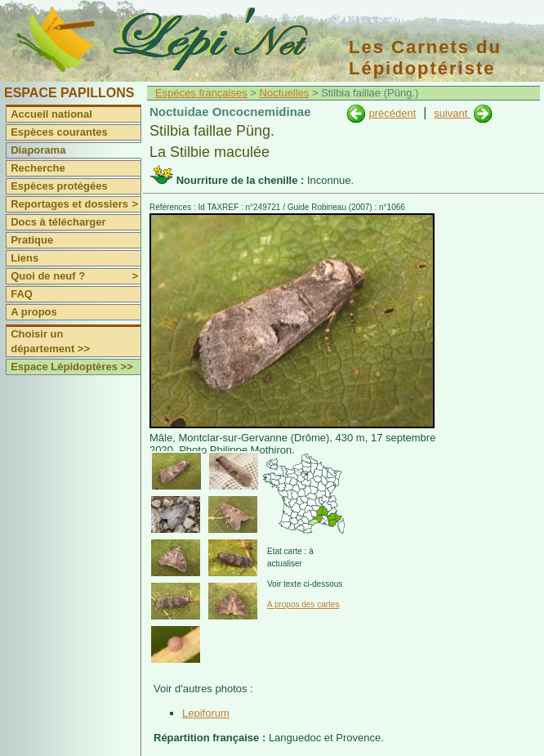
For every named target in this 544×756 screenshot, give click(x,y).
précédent (392, 113)
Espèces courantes (59, 132)
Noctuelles (285, 93)
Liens (25, 258)
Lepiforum (206, 713)
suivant (452, 113)
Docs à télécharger (58, 222)
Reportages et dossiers (76, 204)
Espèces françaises (201, 93)
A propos (34, 312)
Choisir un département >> (50, 341)
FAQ (22, 294)
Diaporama (38, 150)
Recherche (38, 168)
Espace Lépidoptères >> (72, 367)
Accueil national (51, 114)
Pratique (32, 240)
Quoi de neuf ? (76, 276)
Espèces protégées (59, 186)
